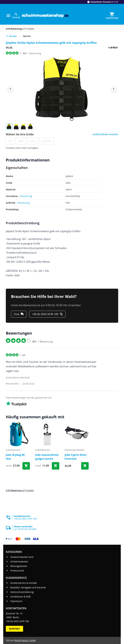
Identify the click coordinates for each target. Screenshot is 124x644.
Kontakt (14, 629)
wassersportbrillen (75, 450)
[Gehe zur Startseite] (45, 16)
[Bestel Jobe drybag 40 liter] (26, 466)
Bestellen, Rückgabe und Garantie (28, 587)
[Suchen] (16, 16)
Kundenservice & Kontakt (24, 583)
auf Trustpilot (20, 29)
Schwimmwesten (19, 561)
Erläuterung (26, 196)
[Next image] (114, 89)
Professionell (17, 571)
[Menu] (8, 16)
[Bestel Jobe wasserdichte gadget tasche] (56, 466)
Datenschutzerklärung (22, 592)
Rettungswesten (19, 566)
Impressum (16, 601)
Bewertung (34, 53)
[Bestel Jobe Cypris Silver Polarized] (85, 466)
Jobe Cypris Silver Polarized (76, 457)
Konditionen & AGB (20, 597)
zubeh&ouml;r (13, 450)
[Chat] (19, 314)
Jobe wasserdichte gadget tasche (47, 457)
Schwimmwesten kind (22, 557)
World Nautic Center (25, 640)
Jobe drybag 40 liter (15, 457)
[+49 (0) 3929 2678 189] (47, 314)
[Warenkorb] (112, 16)
